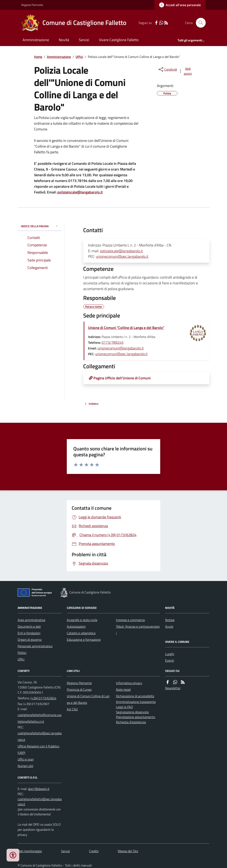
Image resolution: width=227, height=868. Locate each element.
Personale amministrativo (35, 646)
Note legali (123, 689)
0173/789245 (113, 342)
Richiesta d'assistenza (131, 722)
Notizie (170, 620)
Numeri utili (25, 766)
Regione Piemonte (32, 5)
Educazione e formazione (84, 640)
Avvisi (169, 626)
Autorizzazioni (76, 626)
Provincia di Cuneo (79, 689)
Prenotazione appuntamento (136, 717)
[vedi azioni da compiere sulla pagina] (186, 71)
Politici (22, 653)
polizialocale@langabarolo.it (80, 192)
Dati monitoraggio (30, 851)
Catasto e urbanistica (81, 633)
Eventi (170, 660)
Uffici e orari (26, 759)
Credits (94, 851)
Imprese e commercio (130, 620)
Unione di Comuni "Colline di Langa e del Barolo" (126, 328)
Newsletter (173, 688)
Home (38, 57)
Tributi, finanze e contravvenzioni (138, 630)
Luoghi (170, 654)
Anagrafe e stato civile (82, 620)
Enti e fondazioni (29, 633)
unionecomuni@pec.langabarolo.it (122, 256)
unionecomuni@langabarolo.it (121, 348)
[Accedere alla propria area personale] (180, 5)
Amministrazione (36, 40)
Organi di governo (30, 640)
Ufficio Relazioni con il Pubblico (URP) (38, 749)
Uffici (79, 57)
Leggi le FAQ (124, 707)
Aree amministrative (31, 620)
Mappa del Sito (128, 851)
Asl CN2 (72, 709)
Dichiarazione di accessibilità (135, 696)
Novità (64, 40)
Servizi (84, 40)
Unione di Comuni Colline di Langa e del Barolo (88, 699)
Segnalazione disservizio (132, 712)
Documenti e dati (29, 626)
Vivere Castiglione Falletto (119, 40)
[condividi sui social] (167, 69)
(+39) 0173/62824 (43, 698)
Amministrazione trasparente (136, 702)
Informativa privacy (129, 683)
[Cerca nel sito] (199, 23)
